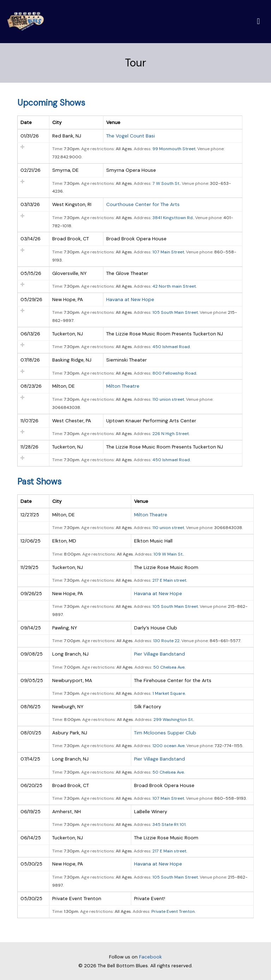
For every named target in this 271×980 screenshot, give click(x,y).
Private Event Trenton (173, 912)
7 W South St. (166, 183)
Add (22, 147)
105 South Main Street (175, 313)
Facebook (150, 957)
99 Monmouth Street (174, 149)
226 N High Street (171, 434)
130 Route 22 (166, 641)
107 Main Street (168, 252)
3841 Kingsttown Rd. (173, 218)
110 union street (168, 400)
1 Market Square (169, 694)
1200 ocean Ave (168, 746)
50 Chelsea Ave (169, 667)
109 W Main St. (168, 554)
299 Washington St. (173, 720)
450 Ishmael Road (171, 347)
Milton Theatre (123, 386)
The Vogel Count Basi (131, 136)
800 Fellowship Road (174, 373)
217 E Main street (169, 581)
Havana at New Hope (130, 300)
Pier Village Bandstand (159, 654)
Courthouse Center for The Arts (143, 205)
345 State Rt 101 (169, 825)
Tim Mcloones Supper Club (165, 733)
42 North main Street (174, 287)
